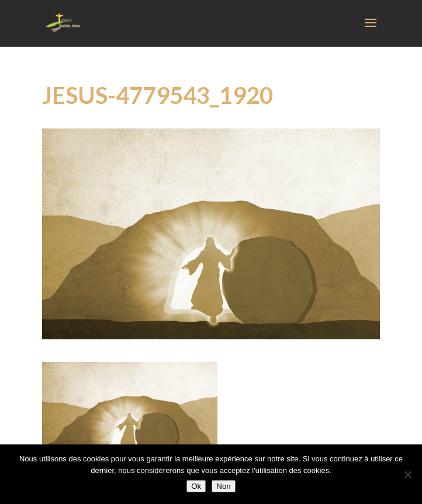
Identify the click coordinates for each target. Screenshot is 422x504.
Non (223, 486)
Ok (196, 486)
